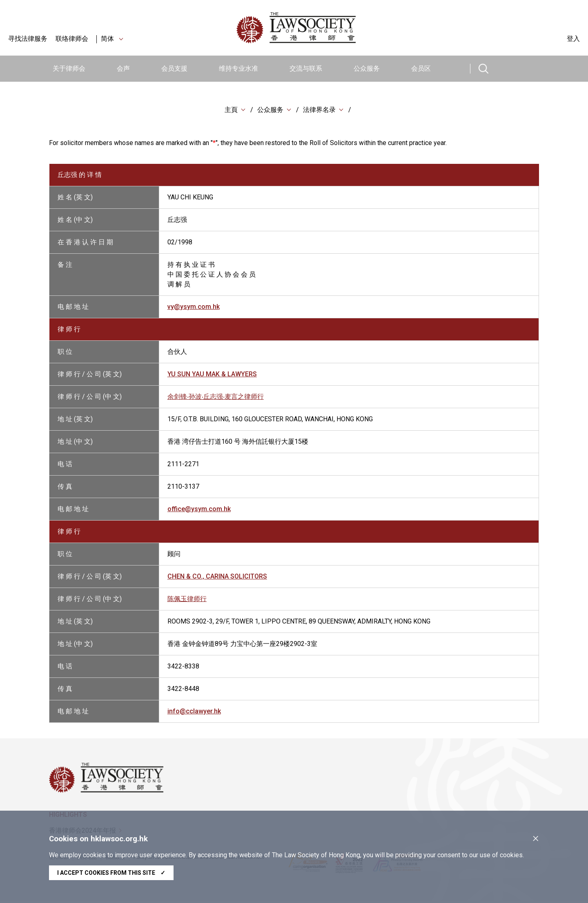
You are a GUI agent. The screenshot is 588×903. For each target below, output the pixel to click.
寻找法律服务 (28, 39)
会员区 (421, 68)
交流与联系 (306, 68)
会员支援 (174, 68)
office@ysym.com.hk (199, 511)
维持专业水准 (238, 68)
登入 (573, 39)
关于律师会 (69, 68)
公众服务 (367, 68)
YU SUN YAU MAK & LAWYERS (212, 376)
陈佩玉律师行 (187, 600)
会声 (123, 68)
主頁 (231, 110)
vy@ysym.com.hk (194, 308)
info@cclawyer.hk (194, 713)
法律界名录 (319, 110)
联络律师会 (72, 39)
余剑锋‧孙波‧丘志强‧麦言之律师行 (216, 398)
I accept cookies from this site (111, 873)
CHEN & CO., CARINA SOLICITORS (217, 578)
